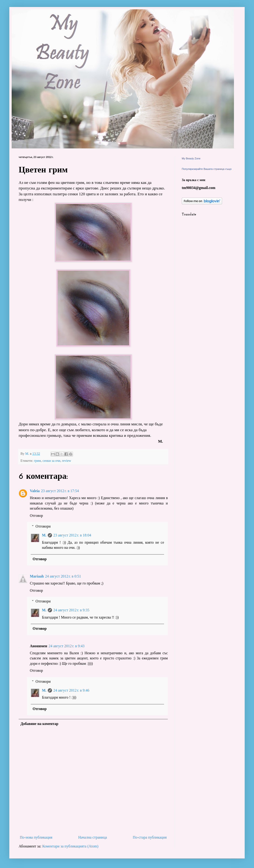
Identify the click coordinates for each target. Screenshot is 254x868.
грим (37, 461)
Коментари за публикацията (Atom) (70, 846)
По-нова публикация (36, 837)
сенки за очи (51, 461)
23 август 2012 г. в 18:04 (72, 535)
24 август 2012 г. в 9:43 (66, 646)
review (67, 461)
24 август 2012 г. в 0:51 (63, 576)
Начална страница (93, 837)
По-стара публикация (150, 837)
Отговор (36, 516)
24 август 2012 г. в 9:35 (71, 610)
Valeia (35, 491)
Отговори (43, 526)
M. (44, 535)
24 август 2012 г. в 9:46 (71, 690)
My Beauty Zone (191, 158)
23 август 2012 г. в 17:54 (60, 491)
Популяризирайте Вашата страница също (207, 169)
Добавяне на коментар (39, 724)
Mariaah (37, 576)
